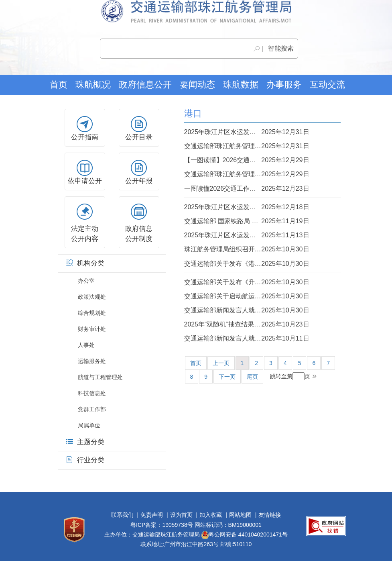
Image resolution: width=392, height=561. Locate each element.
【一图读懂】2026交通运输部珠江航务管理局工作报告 (247, 160)
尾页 (252, 377)
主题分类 (85, 442)
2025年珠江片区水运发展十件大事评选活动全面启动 (247, 235)
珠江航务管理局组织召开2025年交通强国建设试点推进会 (247, 249)
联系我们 (122, 515)
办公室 (86, 281)
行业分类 (85, 460)
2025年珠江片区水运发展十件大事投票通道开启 (247, 207)
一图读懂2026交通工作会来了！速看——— (247, 189)
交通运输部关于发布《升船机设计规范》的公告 (247, 282)
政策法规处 (92, 297)
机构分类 (85, 263)
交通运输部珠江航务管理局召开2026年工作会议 (247, 174)
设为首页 (181, 515)
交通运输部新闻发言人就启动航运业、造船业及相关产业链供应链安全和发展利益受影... (247, 310)
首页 (59, 85)
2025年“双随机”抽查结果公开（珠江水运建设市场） (247, 324)
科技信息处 (92, 393)
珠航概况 (93, 85)
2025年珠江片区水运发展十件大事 (247, 132)
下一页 (227, 377)
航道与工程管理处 (100, 377)
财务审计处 (92, 329)
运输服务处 (92, 361)
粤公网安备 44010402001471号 (245, 534)
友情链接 (270, 515)
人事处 (86, 345)
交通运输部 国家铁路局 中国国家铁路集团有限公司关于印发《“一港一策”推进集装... (247, 221)
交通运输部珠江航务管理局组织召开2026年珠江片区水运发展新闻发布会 (247, 146)
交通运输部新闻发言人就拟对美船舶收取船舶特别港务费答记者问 (247, 338)
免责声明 (152, 515)
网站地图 (240, 515)
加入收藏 (211, 515)
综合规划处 (92, 313)
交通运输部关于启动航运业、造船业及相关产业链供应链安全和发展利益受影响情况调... (247, 296)
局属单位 (89, 425)
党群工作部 (92, 409)
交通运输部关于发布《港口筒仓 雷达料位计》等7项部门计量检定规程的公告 (247, 264)
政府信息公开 (145, 85)
